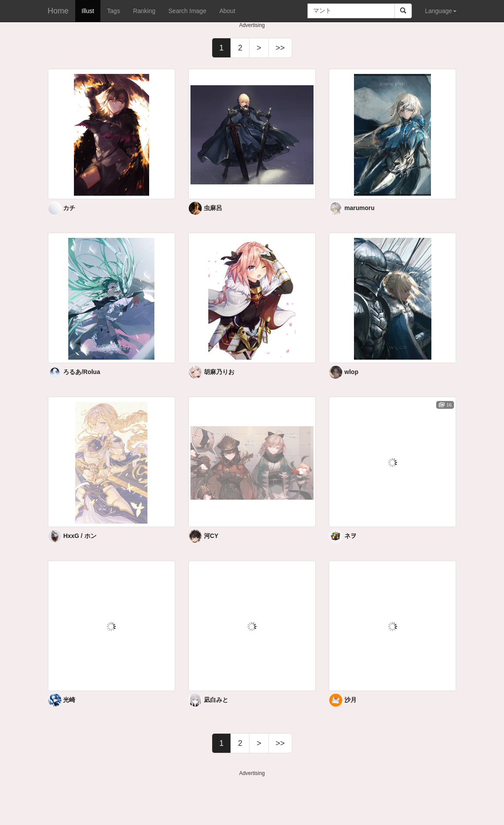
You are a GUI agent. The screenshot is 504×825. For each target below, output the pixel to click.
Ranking (144, 11)
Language (441, 11)
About (227, 11)
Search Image (187, 11)
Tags (113, 11)
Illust (88, 11)
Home (58, 11)
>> (280, 48)
